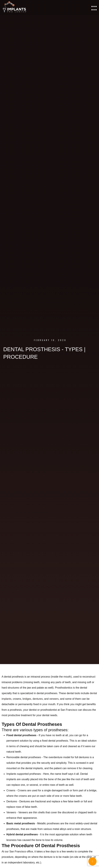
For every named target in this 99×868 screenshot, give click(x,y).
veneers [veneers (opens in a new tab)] (54, 699)
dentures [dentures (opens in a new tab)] (38, 699)
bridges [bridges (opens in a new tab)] (27, 699)
